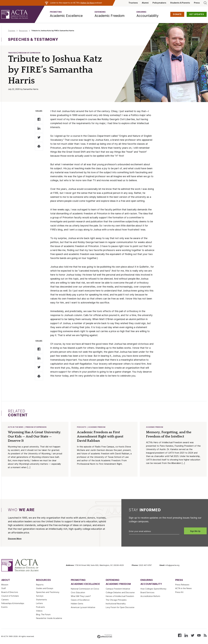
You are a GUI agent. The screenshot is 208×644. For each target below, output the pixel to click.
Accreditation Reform (150, 596)
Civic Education (78, 593)
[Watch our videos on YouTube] (199, 635)
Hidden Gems (77, 604)
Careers (5, 600)
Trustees (133, 3)
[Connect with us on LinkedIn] (186, 635)
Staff (4, 589)
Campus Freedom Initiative (118, 589)
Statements (42, 600)
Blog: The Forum (43, 615)
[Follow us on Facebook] (180, 635)
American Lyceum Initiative (83, 608)
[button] (66, 14)
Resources (23, 31)
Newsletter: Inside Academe (49, 619)
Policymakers (159, 3)
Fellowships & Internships (13, 604)
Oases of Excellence (80, 600)
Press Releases (182, 585)
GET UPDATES (197, 14)
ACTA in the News (16, 427)
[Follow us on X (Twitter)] (193, 635)
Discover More (15, 539)
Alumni (145, 3)
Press (197, 3)
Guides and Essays (45, 589)
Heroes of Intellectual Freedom (120, 596)
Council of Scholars (10, 596)
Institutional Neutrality (116, 604)
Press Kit (179, 593)
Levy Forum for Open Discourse (120, 608)
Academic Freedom (97, 427)
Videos (39, 611)
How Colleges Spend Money (153, 589)
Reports (40, 585)
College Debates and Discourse (120, 593)
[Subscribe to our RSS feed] (205, 635)
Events (4, 607)
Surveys (40, 596)
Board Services (147, 593)
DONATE (177, 14)
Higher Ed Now (87, 3)
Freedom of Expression (36, 427)
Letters (39, 604)
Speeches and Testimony (48, 593)
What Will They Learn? (81, 596)
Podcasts (82, 427)
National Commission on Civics (85, 589)
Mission (5, 585)
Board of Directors (10, 593)
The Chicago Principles (116, 600)
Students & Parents (180, 3)
